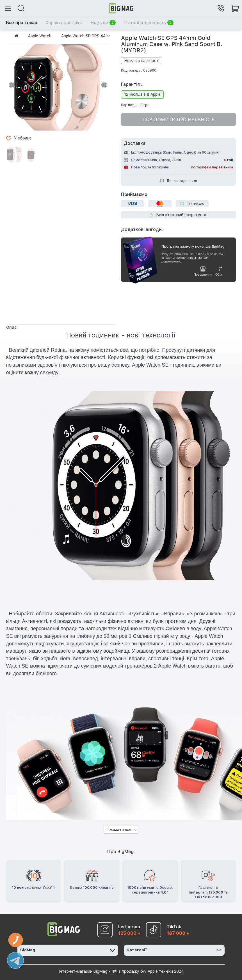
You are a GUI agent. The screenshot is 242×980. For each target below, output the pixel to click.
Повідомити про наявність (179, 120)
